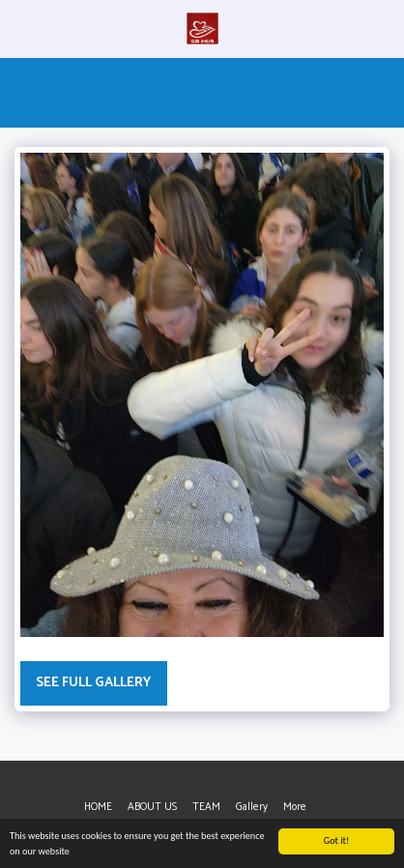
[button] (21, 28)
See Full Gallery (93, 683)
